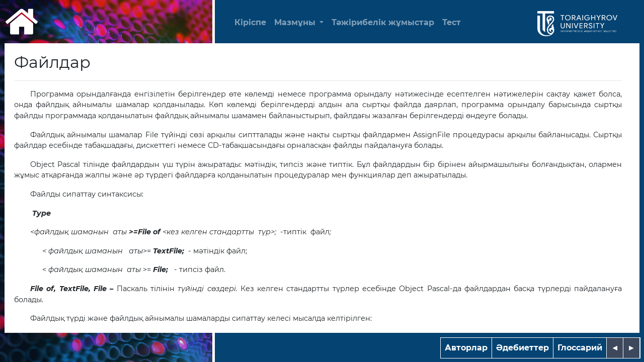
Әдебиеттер (522, 348)
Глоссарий (580, 348)
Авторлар (466, 348)
